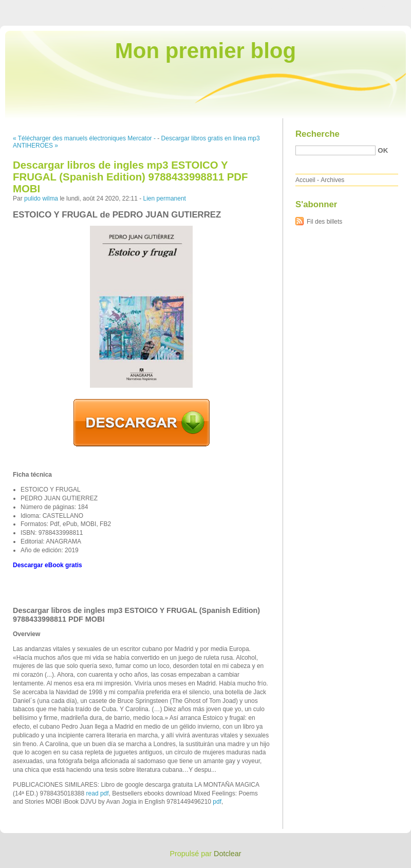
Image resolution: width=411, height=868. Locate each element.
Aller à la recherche (381, 7)
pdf (217, 802)
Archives (332, 180)
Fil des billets (324, 222)
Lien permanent (165, 198)
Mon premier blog (206, 51)
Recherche (317, 134)
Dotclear (228, 854)
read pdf (98, 793)
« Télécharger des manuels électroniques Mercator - (84, 138)
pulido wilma (41, 198)
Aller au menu (330, 7)
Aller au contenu (285, 7)
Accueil (305, 180)
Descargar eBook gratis (48, 565)
